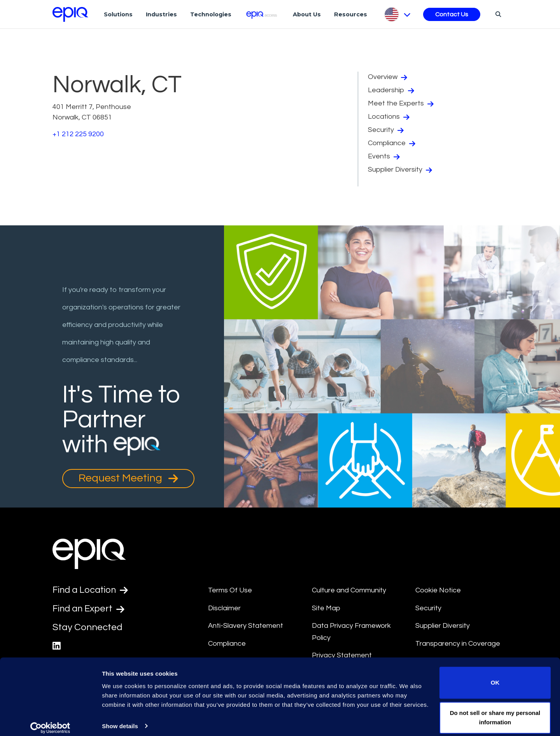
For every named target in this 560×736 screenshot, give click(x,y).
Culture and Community (349, 590)
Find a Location (91, 590)
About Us (307, 14)
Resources (351, 14)
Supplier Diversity (400, 170)
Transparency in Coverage (458, 644)
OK (495, 676)
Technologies (211, 14)
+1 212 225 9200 (78, 134)
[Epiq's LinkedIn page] (57, 647)
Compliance (392, 143)
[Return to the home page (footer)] (70, 14)
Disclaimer (224, 608)
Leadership (391, 90)
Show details (120, 719)
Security (386, 130)
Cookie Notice (438, 590)
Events (384, 156)
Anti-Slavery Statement (246, 626)
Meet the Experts (401, 104)
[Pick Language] (397, 14)
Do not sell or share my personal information (495, 711)
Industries (161, 14)
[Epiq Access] (262, 14)
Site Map (326, 608)
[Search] (497, 14)
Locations (389, 117)
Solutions (118, 14)
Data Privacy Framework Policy (351, 632)
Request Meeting (128, 478)
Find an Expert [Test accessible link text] (89, 609)
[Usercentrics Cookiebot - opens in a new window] (50, 721)
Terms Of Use (230, 590)
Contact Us (452, 14)
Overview (388, 77)
